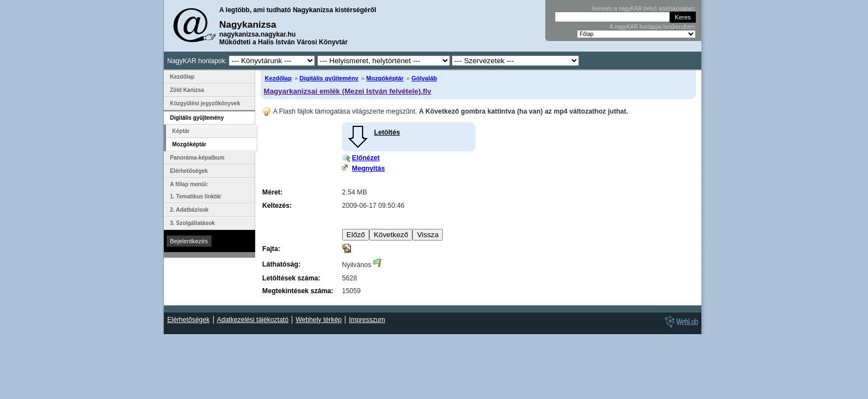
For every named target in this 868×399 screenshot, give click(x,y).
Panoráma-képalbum (197, 158)
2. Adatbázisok (189, 210)
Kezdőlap (278, 78)
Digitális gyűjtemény (329, 78)
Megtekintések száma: (298, 291)
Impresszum (367, 320)
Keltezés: (277, 206)
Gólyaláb (424, 78)
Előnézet (366, 158)
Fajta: (271, 249)
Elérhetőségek (189, 171)
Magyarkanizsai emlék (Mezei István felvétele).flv (347, 91)
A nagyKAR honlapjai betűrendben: (653, 27)
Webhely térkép (319, 320)
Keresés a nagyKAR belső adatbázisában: (644, 9)
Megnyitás (368, 168)
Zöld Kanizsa (187, 90)
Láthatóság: (281, 264)
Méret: (272, 192)
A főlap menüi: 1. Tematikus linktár (196, 190)
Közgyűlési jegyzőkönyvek (205, 103)
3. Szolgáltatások (192, 223)
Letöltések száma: (291, 278)
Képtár (181, 131)
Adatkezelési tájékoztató (253, 320)
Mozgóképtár (385, 78)
